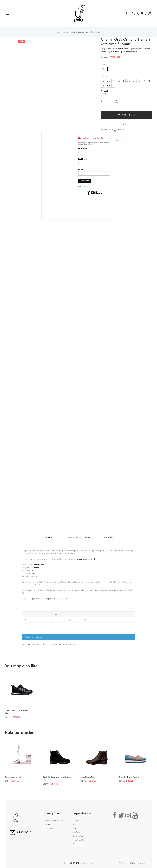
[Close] (115, 131)
